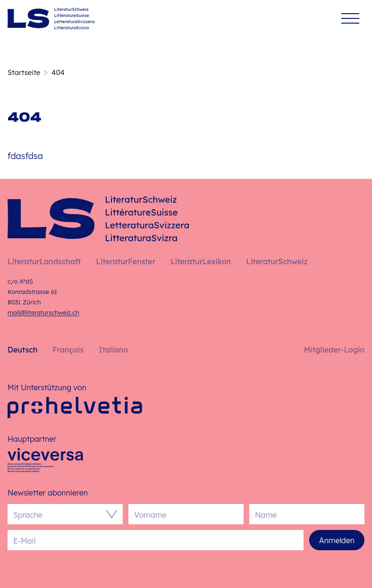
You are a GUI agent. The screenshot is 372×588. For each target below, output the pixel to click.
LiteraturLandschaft (44, 261)
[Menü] (350, 19)
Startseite (24, 72)
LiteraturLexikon (201, 261)
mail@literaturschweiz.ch (43, 312)
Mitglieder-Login (334, 350)
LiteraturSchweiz (277, 261)
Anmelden (337, 540)
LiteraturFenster (126, 261)
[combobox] (60, 514)
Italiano (113, 350)
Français (68, 350)
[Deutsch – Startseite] (51, 18)
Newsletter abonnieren (48, 493)
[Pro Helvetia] (75, 407)
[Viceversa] (45, 463)
